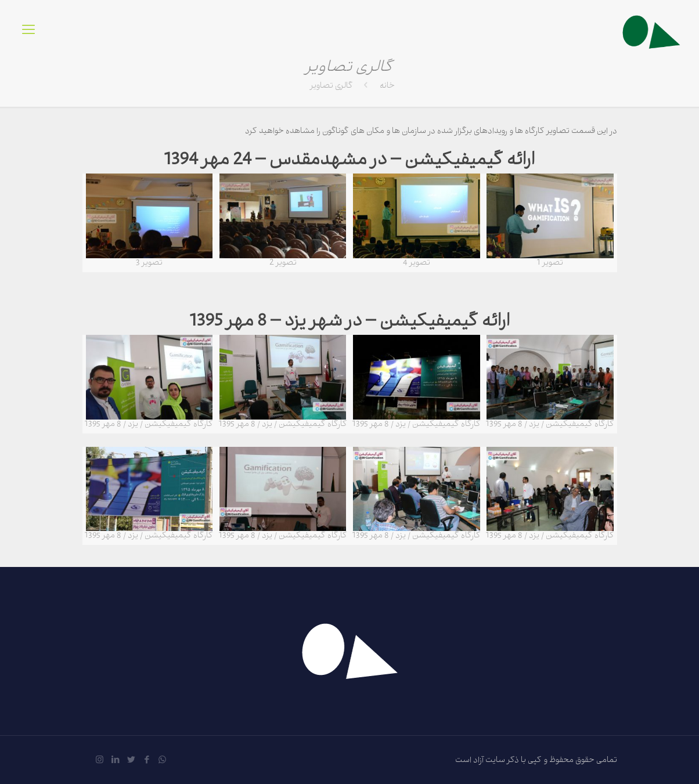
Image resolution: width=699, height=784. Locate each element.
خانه (387, 87)
